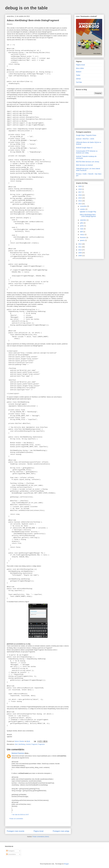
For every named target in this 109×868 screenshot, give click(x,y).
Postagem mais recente (16, 831)
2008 (80, 256)
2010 (80, 250)
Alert (16, 744)
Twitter (78, 75)
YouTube (79, 82)
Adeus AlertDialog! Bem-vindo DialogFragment (88, 216)
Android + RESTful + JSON (85, 139)
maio (82, 229)
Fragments (41, 744)
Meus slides (80, 68)
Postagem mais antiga (61, 831)
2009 (80, 253)
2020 (80, 186)
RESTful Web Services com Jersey (88, 162)
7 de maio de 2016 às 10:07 (20, 815)
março (82, 235)
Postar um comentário (16, 819)
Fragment (34, 744)
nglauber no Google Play (88, 212)
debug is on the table (26, 8)
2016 (80, 195)
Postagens (10, 851)
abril (82, 232)
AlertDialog (22, 744)
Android (28, 744)
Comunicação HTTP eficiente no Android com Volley (87, 152)
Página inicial (39, 831)
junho (82, 226)
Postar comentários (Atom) (41, 837)
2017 (80, 192)
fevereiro (83, 238)
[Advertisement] (89, 113)
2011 (80, 247)
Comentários (11, 854)
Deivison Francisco (18, 753)
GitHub (78, 79)
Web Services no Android (84, 165)
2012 (80, 244)
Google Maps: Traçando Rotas (86, 135)
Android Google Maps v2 (84, 148)
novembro (84, 206)
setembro (83, 220)
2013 (80, 204)
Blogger (66, 864)
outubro (83, 209)
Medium (79, 72)
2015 (80, 198)
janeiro (82, 240)
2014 (80, 201)
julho (82, 223)
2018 (80, 189)
